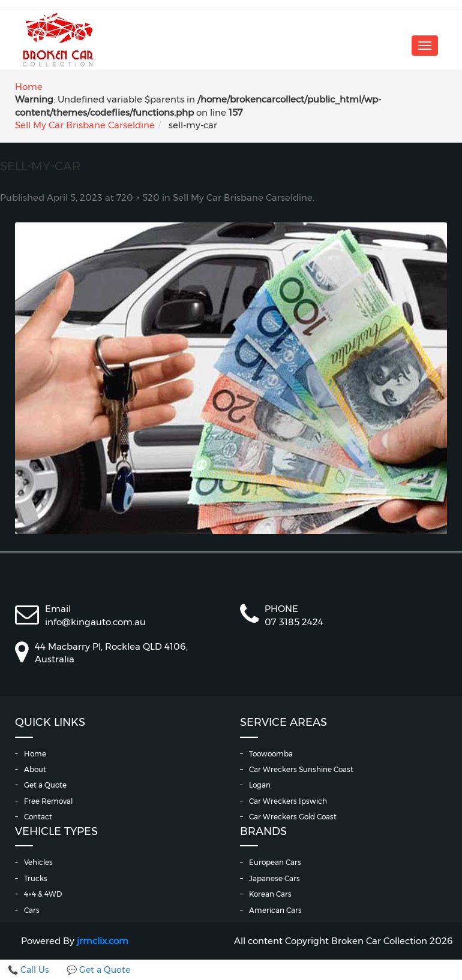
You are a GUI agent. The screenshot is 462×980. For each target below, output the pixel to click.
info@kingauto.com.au (95, 622)
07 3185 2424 (294, 622)
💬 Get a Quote (98, 970)
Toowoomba (271, 754)
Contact (38, 817)
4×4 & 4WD (43, 894)
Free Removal (48, 801)
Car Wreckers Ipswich (288, 801)
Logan (260, 785)
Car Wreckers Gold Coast (293, 817)
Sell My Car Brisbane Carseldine (85, 125)
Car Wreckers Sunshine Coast (301, 769)
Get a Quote (45, 785)
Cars (32, 910)
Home (29, 87)
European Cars (275, 862)
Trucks (36, 878)
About (35, 769)
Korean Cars (270, 894)
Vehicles (38, 862)
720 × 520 (138, 198)
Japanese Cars (274, 878)
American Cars (275, 910)
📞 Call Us (28, 970)
